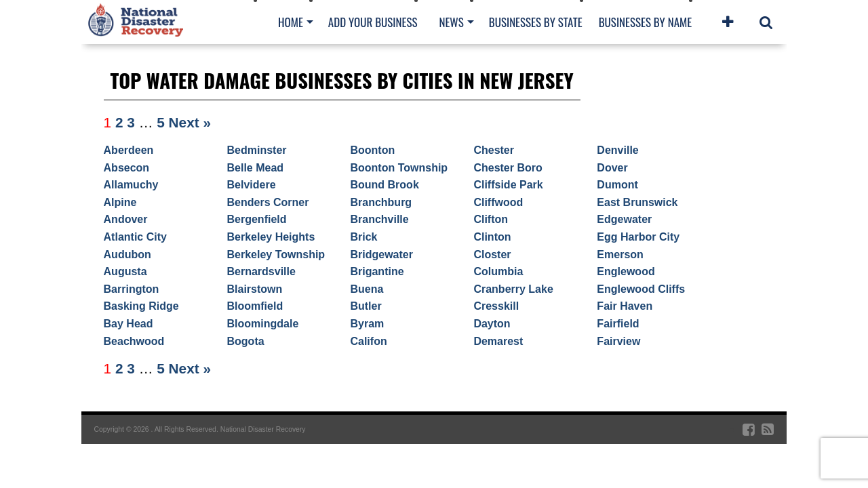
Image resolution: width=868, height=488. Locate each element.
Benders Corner (268, 202)
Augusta (125, 271)
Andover (126, 219)
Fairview (618, 341)
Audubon (127, 255)
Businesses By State (536, 22)
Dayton (492, 324)
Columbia (498, 271)
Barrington (132, 289)
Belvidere (252, 185)
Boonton (372, 150)
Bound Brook (384, 185)
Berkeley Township (276, 255)
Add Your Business (373, 22)
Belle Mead (256, 168)
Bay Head (129, 324)
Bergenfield (257, 219)
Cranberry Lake (513, 289)
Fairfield (618, 324)
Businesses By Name (645, 22)
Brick (363, 237)
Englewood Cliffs (641, 289)
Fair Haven (625, 306)
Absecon (127, 168)
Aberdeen (129, 150)
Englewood (626, 271)
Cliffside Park (508, 185)
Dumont (617, 185)
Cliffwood (498, 202)
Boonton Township (399, 168)
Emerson (620, 255)
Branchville (379, 219)
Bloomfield (255, 306)
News (451, 22)
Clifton (491, 219)
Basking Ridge (141, 306)
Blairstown (255, 289)
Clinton (492, 237)
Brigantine (377, 271)
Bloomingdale (263, 324)
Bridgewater (381, 255)
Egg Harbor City (638, 237)
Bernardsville (261, 271)
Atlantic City (135, 237)
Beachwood (134, 341)
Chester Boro (508, 168)
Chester (494, 150)
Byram (367, 324)
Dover (612, 168)
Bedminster (257, 150)
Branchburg (381, 202)
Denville (617, 150)
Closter (492, 255)
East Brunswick (637, 202)
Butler (366, 306)
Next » (190, 122)
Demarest (498, 341)
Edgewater (624, 219)
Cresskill (496, 306)
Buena (367, 289)
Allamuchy (131, 185)
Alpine (120, 202)
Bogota (246, 341)
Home (291, 22)
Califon (368, 341)
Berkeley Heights (271, 237)
